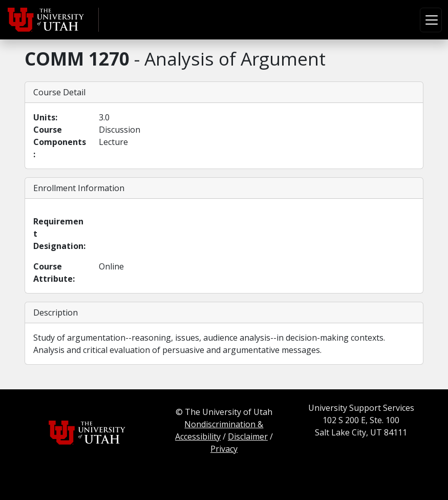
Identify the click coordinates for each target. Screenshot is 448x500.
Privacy (224, 449)
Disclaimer (248, 436)
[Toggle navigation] (431, 20)
